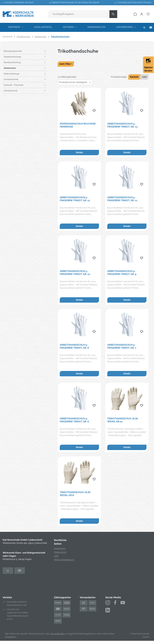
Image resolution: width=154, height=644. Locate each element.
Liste (144, 77)
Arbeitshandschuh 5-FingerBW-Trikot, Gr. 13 (122, 125)
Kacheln (134, 77)
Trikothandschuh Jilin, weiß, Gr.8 (75, 494)
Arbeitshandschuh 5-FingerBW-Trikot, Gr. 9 (122, 273)
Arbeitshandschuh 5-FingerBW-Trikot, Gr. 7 (122, 346)
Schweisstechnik (11, 79)
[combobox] (79, 14)
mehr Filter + (66, 64)
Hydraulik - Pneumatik (13, 85)
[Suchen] (113, 14)
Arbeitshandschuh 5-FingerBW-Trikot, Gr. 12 (75, 199)
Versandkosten (57, 634)
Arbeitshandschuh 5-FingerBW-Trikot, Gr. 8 (74, 346)
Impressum (60, 548)
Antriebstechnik (11, 91)
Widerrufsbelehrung (64, 560)
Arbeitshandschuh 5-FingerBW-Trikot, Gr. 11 (122, 199)
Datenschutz (60, 552)
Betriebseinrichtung (12, 62)
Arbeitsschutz (10, 68)
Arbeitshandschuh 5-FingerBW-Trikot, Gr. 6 (74, 420)
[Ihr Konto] (142, 14)
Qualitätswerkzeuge (12, 57)
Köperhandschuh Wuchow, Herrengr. (78, 125)
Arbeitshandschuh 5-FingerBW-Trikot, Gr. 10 (75, 273)
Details (79, 152)
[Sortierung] (75, 82)
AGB (56, 556)
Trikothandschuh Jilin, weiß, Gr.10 (123, 420)
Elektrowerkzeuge (12, 74)
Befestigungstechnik (13, 51)
